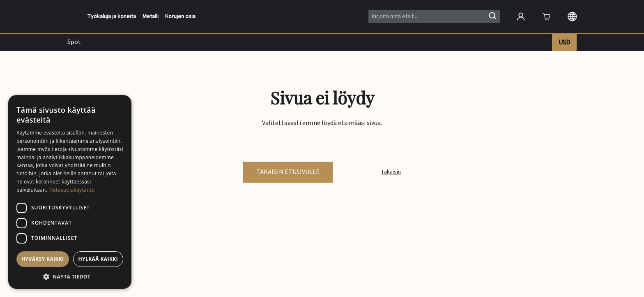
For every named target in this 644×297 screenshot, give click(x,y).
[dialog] (70, 192)
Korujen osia (180, 17)
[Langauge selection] (572, 16)
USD (564, 42)
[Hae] (492, 16)
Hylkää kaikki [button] (98, 259)
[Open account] (521, 16)
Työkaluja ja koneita (112, 17)
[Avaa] (546, 16)
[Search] (434, 16)
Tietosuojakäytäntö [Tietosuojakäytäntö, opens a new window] (72, 190)
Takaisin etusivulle (288, 172)
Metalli (151, 17)
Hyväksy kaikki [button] (43, 259)
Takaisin (391, 172)
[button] (70, 276)
